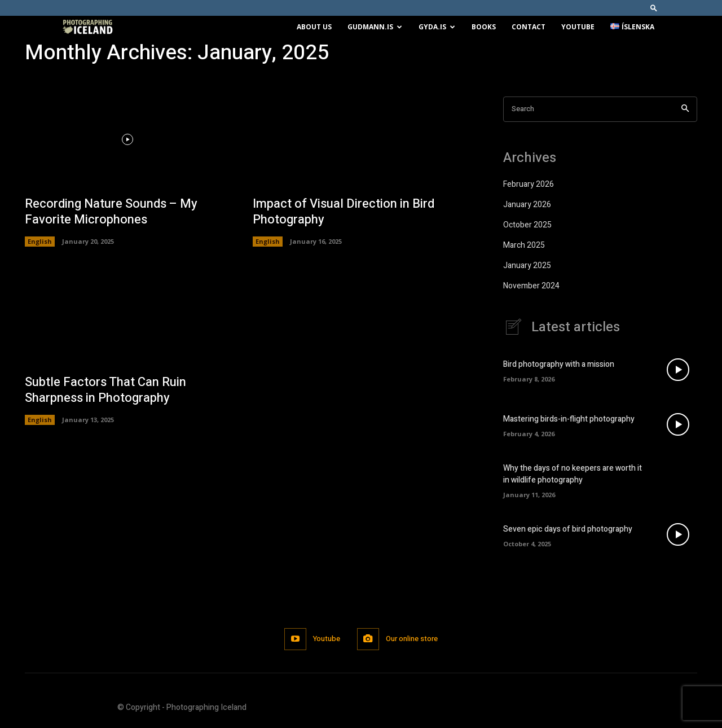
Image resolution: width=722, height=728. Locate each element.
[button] (654, 8)
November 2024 (531, 286)
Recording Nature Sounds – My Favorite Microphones (111, 212)
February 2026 (529, 184)
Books (484, 27)
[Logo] (87, 27)
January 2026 (527, 205)
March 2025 (524, 245)
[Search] (685, 109)
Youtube (578, 27)
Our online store (412, 639)
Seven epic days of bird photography (568, 529)
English (40, 241)
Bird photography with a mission (559, 364)
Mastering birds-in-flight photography (569, 419)
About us (314, 27)
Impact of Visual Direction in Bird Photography (344, 212)
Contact (529, 27)
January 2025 (527, 266)
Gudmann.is (375, 27)
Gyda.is (437, 27)
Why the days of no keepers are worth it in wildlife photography (573, 474)
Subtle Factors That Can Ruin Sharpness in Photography (105, 390)
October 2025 (527, 225)
